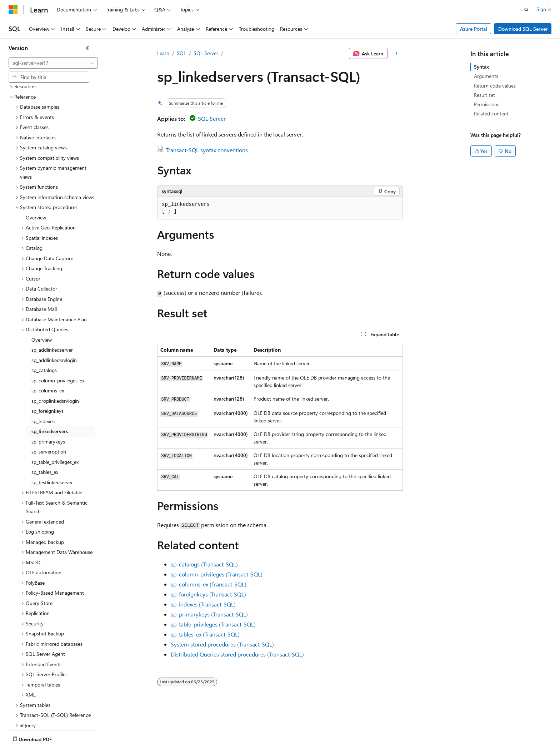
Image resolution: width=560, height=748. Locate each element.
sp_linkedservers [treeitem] (50, 389)
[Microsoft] (13, 10)
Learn (163, 53)
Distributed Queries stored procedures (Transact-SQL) (237, 654)
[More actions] (397, 54)
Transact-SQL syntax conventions (207, 150)
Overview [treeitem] (36, 176)
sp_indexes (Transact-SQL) (203, 604)
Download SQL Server (523, 29)
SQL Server (206, 53)
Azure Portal (474, 29)
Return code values (495, 86)
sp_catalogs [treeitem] (44, 328)
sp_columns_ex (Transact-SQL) (209, 584)
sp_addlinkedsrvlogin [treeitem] (54, 318)
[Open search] (526, 10)
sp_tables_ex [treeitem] (45, 430)
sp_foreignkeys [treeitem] (47, 369)
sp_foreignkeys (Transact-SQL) (208, 594)
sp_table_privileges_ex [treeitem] (55, 420)
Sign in (544, 9)
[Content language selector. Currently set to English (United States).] (41, 738)
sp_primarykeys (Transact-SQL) (209, 614)
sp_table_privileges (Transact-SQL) (213, 624)
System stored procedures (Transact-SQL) (222, 644)
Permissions (487, 104)
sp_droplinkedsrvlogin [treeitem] (55, 359)
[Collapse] (87, 48)
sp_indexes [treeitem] (43, 379)
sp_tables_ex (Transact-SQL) (205, 634)
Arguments (486, 76)
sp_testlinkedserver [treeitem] (52, 440)
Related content (491, 113)
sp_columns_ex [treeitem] (48, 349)
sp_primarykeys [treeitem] (48, 400)
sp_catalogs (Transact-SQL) (204, 564)
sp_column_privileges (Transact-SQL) (217, 574)
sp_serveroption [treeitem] (49, 410)
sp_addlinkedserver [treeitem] (52, 308)
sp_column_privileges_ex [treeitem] (58, 339)
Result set (484, 95)
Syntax (481, 67)
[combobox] (53, 63)
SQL (181, 53)
